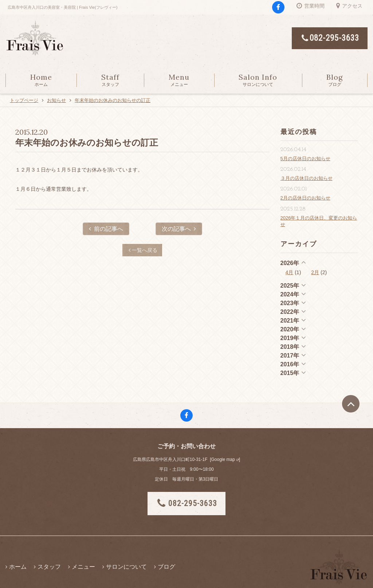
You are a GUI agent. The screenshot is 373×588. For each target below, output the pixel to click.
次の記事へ (179, 229)
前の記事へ (106, 229)
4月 (290, 272)
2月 (315, 272)
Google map (223, 459)
